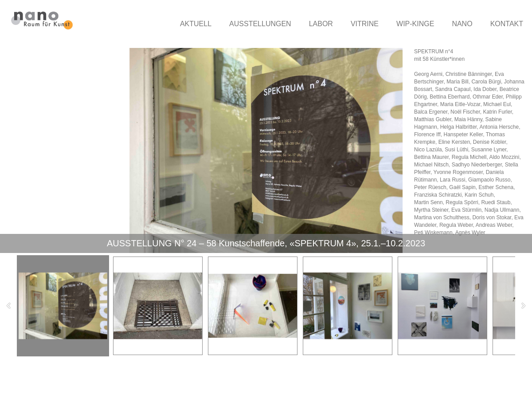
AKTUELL (196, 24)
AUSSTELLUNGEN (260, 24)
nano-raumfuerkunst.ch (65, 382)
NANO (462, 24)
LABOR (321, 24)
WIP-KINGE (415, 24)
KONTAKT (507, 24)
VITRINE (365, 24)
